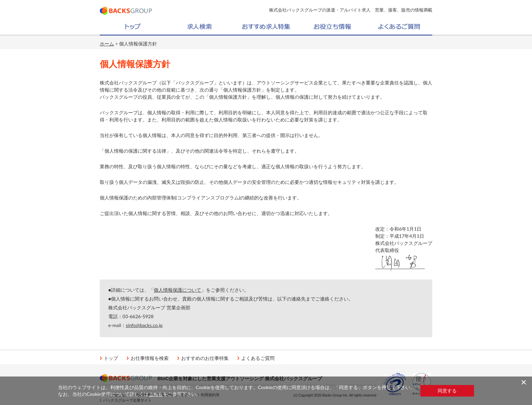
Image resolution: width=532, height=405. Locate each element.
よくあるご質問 (258, 358)
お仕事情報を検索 (150, 358)
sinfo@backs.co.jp (144, 325)
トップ (111, 358)
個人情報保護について (177, 290)
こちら (156, 394)
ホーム (107, 44)
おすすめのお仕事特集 (205, 358)
